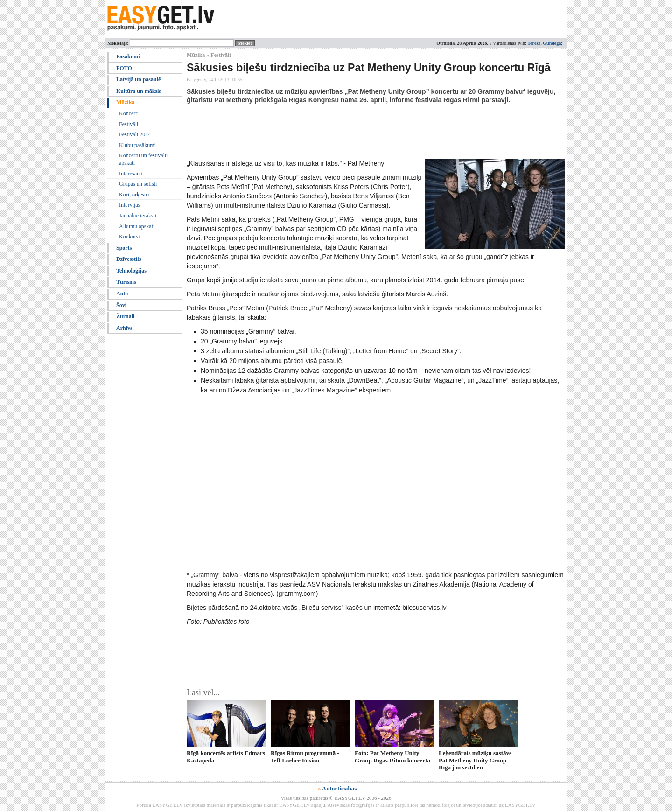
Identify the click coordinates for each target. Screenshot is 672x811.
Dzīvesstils (129, 259)
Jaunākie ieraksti (138, 216)
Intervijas (129, 205)
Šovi (121, 305)
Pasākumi (128, 56)
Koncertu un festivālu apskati (143, 159)
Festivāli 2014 (135, 134)
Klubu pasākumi (137, 145)
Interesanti (131, 174)
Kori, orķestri (134, 195)
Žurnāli (125, 316)
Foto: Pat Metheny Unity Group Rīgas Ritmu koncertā (392, 756)
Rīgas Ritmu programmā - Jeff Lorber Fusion (305, 756)
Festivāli (129, 124)
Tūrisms (126, 282)
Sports (124, 248)
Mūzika (125, 102)
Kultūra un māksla (139, 91)
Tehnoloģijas (131, 271)
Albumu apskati (137, 226)
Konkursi (129, 237)
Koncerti (129, 113)
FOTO (124, 68)
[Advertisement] (357, 133)
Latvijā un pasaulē (138, 79)
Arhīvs (124, 328)
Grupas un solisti (138, 184)
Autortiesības (339, 788)
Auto (122, 294)
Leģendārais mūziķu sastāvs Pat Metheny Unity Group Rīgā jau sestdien (475, 760)
